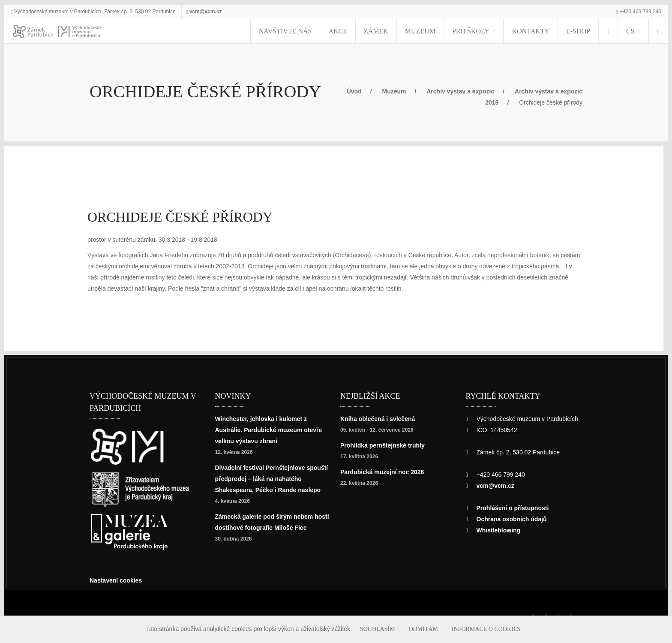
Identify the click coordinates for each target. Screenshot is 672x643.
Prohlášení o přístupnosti (515, 508)
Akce (364, 31)
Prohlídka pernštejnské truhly (386, 445)
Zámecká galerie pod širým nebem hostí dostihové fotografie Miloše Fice (269, 539)
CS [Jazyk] (624, 31)
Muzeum (433, 31)
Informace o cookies (482, 629)
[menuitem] (600, 31)
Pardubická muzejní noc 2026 (385, 472)
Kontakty (530, 31)
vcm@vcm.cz (220, 11)
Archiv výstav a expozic (478, 91)
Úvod (364, 91)
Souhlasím (394, 629)
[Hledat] (656, 31)
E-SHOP (570, 31)
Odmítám (432, 629)
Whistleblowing (501, 530)
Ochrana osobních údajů (514, 519)
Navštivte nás (321, 31)
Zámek (396, 31)
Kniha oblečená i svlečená (380, 419)
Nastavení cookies (118, 580)
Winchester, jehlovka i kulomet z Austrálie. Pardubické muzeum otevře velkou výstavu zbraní (266, 430)
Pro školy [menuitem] (476, 31)
